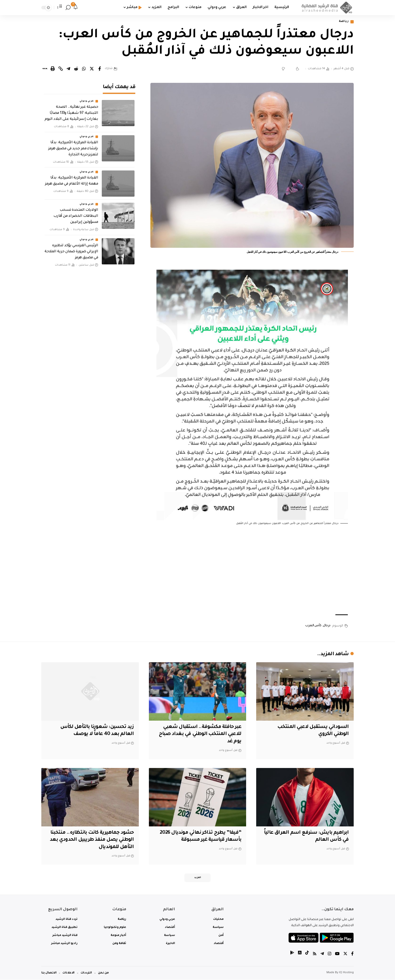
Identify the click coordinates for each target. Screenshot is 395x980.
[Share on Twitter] (92, 69)
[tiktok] (307, 955)
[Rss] (315, 955)
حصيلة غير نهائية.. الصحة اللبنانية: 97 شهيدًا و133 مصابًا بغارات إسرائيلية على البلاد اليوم (71, 112)
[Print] (53, 69)
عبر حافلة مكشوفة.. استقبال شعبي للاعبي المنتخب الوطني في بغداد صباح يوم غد (199, 734)
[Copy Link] (60, 69)
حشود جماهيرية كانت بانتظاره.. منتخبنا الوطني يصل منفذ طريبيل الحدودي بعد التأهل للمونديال (91, 840)
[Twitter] (345, 955)
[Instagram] (330, 955)
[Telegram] (322, 955)
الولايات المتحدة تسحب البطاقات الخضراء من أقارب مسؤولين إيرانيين (76, 215)
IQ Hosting (346, 973)
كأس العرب (313, 626)
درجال (327, 626)
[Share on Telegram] (68, 69)
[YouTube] (337, 955)
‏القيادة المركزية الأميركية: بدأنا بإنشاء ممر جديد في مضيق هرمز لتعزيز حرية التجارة (73, 147)
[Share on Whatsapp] (84, 69)
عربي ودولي (87, 100)
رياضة (344, 22)
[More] (45, 69)
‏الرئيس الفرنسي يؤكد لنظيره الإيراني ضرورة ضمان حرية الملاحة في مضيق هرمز (71, 250)
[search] (68, 8)
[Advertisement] (252, 570)
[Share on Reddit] (76, 69)
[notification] (76, 8)
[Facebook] (352, 955)
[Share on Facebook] (100, 69)
